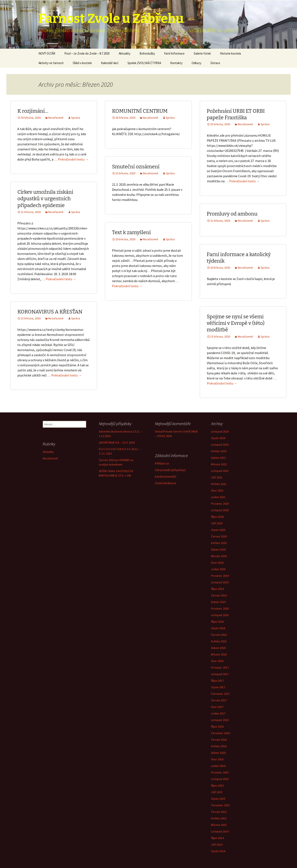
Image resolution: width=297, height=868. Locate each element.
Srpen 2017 (218, 687)
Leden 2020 (218, 569)
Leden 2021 (218, 497)
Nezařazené (56, 118)
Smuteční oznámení (136, 167)
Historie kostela (230, 53)
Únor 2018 (217, 661)
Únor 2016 (217, 759)
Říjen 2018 (217, 622)
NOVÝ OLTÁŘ (47, 53)
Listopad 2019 (220, 582)
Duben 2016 (218, 753)
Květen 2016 (219, 746)
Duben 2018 (218, 648)
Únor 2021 (217, 490)
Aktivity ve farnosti (51, 63)
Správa (76, 118)
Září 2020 (217, 523)
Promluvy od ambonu (232, 214)
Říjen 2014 (217, 838)
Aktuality (125, 53)
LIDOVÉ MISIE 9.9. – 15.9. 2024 (117, 442)
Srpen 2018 (218, 628)
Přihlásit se (162, 463)
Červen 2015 (219, 812)
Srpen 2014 (218, 851)
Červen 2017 (219, 700)
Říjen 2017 (217, 681)
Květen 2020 (219, 543)
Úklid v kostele (82, 63)
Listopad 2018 (220, 615)
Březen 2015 (219, 825)
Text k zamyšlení (131, 232)
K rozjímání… (33, 111)
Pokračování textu (73, 159)
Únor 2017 (217, 707)
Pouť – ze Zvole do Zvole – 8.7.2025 (87, 53)
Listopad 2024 (220, 431)
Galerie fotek (202, 53)
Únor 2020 (217, 563)
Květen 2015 (219, 818)
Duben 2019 (218, 602)
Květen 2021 (219, 484)
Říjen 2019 (217, 589)
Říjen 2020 (217, 517)
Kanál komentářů (166, 477)
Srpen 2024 (218, 438)
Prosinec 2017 (220, 667)
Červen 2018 (219, 635)
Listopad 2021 (220, 471)
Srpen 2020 (218, 530)
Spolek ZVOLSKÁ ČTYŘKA (144, 63)
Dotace (215, 63)
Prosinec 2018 (220, 608)
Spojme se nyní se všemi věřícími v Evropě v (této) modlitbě (236, 323)
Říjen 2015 (217, 786)
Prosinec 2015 (220, 772)
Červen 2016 (219, 740)
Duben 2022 (218, 458)
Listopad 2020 (220, 510)
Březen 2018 (219, 654)
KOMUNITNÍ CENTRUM (140, 111)
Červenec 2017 (220, 694)
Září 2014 (217, 845)
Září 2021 (217, 477)
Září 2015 (217, 792)
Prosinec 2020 (220, 504)
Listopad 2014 (220, 831)
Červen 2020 (219, 536)
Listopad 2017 (220, 674)
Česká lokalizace (166, 483)
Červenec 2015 (220, 805)
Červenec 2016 (220, 733)
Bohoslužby (147, 53)
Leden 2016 (218, 766)
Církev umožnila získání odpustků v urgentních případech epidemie (45, 199)
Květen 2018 (219, 641)
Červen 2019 (219, 595)
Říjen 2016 (217, 727)
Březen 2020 (219, 556)
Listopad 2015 (220, 779)
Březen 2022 (219, 464)
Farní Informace (174, 53)
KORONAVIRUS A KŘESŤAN (50, 312)
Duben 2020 (218, 549)
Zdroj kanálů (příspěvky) (170, 470)
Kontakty (176, 63)
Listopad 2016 (220, 720)
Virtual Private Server (168, 431)
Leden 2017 (218, 713)
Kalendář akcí (110, 63)
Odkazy (196, 63)
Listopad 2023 (220, 445)
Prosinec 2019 (220, 576)
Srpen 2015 (218, 799)
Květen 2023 (219, 451)
